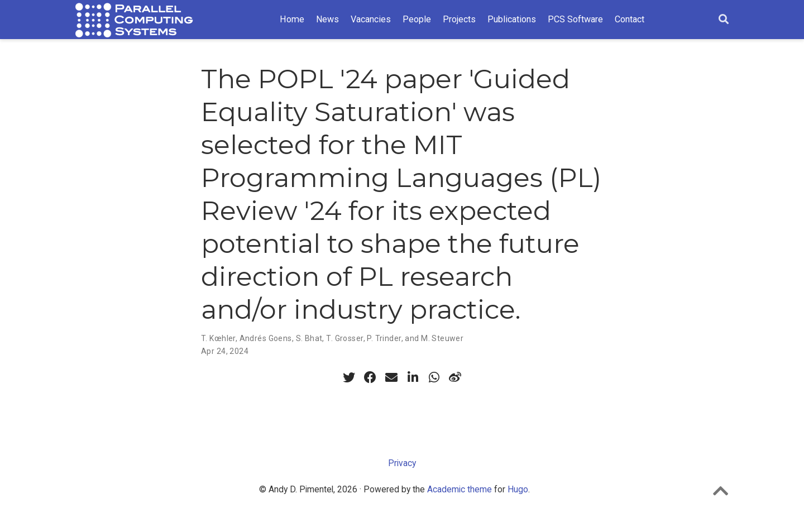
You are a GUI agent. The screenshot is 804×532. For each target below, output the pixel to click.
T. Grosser (344, 338)
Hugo (518, 489)
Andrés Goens (266, 338)
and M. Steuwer (434, 338)
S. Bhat (309, 338)
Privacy (402, 463)
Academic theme (460, 489)
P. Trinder (384, 338)
